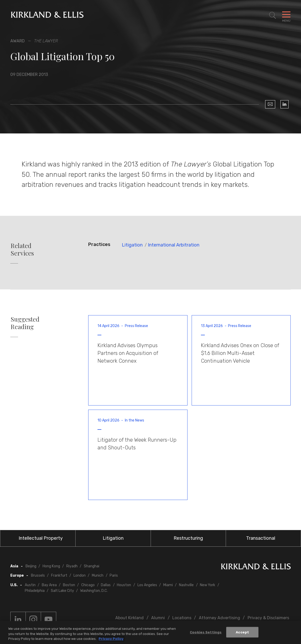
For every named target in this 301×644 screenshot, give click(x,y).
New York (208, 585)
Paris (114, 575)
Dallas (106, 585)
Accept (242, 632)
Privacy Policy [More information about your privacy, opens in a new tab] (111, 639)
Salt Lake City (62, 591)
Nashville (186, 585)
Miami (168, 585)
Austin (30, 585)
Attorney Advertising (219, 618)
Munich (98, 575)
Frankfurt (59, 575)
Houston (124, 585)
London (80, 575)
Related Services (22, 249)
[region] (150, 633)
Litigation (132, 245)
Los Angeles (147, 585)
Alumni (158, 618)
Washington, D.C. (94, 591)
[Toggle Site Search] (273, 15)
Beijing (31, 566)
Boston (69, 585)
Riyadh (72, 566)
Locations (182, 618)
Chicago (88, 585)
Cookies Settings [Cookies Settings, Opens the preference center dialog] (206, 632)
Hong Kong (51, 566)
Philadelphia (35, 591)
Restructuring (188, 538)
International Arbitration (174, 245)
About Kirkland (129, 618)
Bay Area (49, 585)
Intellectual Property (41, 538)
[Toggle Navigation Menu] (286, 15)
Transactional (261, 538)
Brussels (38, 575)
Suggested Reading (25, 323)
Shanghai (92, 566)
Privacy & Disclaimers (268, 618)
